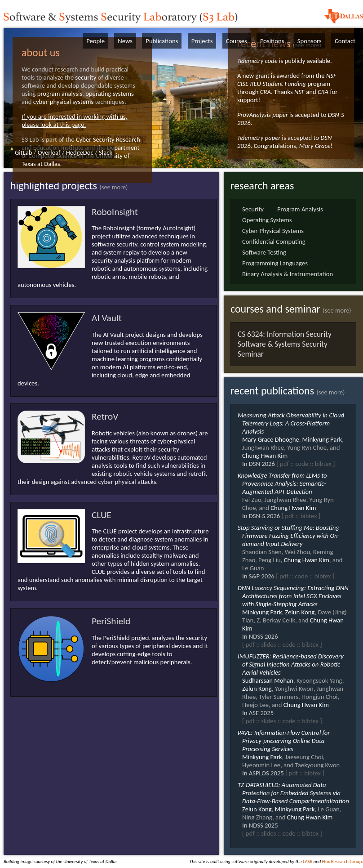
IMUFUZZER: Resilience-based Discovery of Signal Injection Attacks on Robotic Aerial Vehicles (291, 664)
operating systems (110, 94)
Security (253, 209)
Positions (272, 41)
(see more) (113, 187)
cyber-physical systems (64, 102)
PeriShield (111, 621)
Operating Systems (267, 220)
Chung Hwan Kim (265, 456)
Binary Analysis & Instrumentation (288, 274)
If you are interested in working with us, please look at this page (74, 121)
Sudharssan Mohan (268, 680)
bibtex (323, 464)
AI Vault (107, 318)
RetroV (105, 416)
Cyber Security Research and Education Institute (81, 143)
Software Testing (264, 252)
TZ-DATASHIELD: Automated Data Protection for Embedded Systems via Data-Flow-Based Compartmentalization (293, 793)
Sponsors (310, 41)
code (302, 464)
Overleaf (49, 152)
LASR (308, 861)
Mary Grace (315, 146)
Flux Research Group (342, 861)
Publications (162, 41)
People (95, 41)
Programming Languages (275, 263)
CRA (266, 92)
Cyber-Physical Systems (273, 231)
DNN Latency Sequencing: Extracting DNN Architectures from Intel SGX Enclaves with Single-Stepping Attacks (293, 596)
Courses (237, 41)
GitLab (23, 152)
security (86, 77)
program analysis (60, 94)
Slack (106, 152)
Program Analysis (300, 209)
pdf (284, 464)
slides (268, 644)
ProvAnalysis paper (263, 115)
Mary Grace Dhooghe (271, 439)
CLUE (102, 515)
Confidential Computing (274, 242)
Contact (345, 41)
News (125, 41)
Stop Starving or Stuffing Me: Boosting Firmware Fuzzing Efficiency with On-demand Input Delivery (289, 536)
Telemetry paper (259, 138)
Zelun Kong (300, 612)
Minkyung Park (322, 439)
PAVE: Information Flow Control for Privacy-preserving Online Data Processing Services (284, 741)
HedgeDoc (80, 152)
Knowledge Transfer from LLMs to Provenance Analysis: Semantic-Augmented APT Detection (282, 483)
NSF (299, 92)
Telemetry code (257, 61)
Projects (202, 41)
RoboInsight (115, 212)
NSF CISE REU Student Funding (287, 80)
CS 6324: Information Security (285, 334)
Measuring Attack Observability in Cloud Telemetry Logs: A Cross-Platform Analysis (291, 423)
